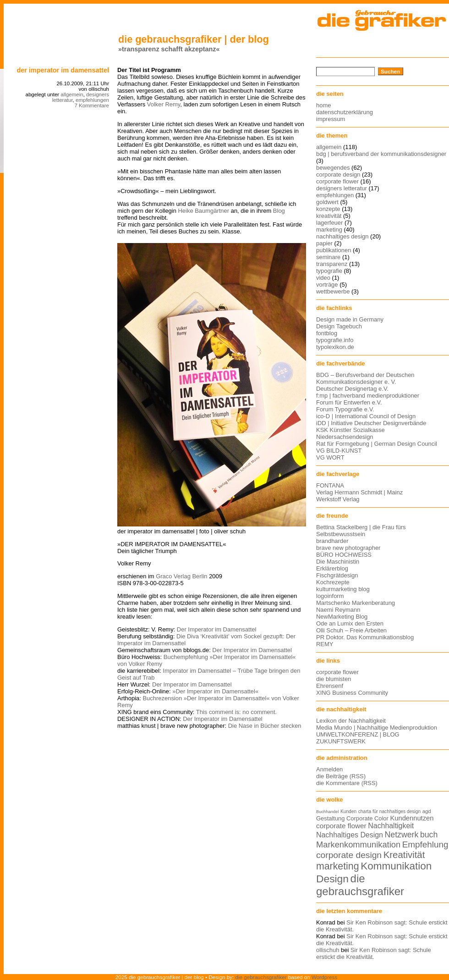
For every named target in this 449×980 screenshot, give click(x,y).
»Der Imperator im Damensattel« (215, 691)
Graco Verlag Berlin (181, 576)
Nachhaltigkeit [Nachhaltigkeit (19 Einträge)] (391, 826)
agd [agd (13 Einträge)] (427, 811)
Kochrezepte (333, 582)
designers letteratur (342, 188)
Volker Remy (164, 104)
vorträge (327, 285)
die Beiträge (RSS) (341, 776)
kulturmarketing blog (343, 589)
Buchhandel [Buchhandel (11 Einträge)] (327, 812)
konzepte (328, 209)
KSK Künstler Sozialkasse (350, 430)
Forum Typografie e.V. (345, 409)
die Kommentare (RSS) (347, 783)
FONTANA (330, 485)
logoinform (330, 596)
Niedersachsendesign (345, 437)
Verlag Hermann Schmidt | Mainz (359, 492)
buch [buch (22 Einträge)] (429, 835)
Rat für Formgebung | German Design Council (377, 444)
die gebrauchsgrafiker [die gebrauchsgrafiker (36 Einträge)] (360, 885)
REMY (325, 644)
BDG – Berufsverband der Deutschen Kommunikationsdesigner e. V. (365, 378)
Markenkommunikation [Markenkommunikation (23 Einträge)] (358, 844)
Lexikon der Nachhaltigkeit (351, 721)
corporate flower (337, 181)
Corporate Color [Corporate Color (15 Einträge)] (367, 818)
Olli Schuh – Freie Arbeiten (351, 630)
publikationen (334, 250)
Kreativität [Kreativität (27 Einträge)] (404, 855)
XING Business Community (352, 693)
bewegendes (333, 168)
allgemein (72, 94)
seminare (328, 257)
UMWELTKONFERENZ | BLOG (358, 734)
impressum (331, 119)
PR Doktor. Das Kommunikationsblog (365, 637)
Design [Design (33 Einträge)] (332, 879)
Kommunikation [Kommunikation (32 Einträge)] (396, 866)
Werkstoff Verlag (338, 499)
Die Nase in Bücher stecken (265, 726)
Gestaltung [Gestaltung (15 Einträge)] (330, 818)
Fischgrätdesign (337, 575)
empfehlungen (92, 100)
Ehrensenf (330, 686)
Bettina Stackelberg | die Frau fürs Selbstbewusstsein (361, 531)
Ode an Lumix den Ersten (350, 623)
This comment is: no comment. (236, 712)
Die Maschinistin (338, 562)
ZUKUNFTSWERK (341, 741)
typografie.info (335, 340)
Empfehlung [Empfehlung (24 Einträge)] (425, 844)
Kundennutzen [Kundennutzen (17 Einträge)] (412, 818)
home (323, 105)
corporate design (338, 174)
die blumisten (334, 679)
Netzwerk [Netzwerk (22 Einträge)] (402, 835)
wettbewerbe (333, 291)
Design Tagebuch (339, 326)
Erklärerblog (332, 568)
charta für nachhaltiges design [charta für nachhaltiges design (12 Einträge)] (389, 811)
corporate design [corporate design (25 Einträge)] (349, 855)
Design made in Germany (350, 319)
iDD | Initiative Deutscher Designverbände (371, 423)
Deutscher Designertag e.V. (352, 389)
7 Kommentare (92, 105)
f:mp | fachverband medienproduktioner (368, 396)
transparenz (332, 264)
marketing (329, 230)
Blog (279, 211)
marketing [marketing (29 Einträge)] (338, 866)
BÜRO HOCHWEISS (344, 555)
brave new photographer (348, 548)
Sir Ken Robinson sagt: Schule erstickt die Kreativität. (374, 953)
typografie (329, 271)
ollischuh (328, 950)
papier (324, 243)
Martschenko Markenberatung (356, 603)
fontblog (327, 333)
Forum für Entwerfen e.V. (349, 402)
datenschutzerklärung (345, 112)
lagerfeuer (329, 223)
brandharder (332, 541)
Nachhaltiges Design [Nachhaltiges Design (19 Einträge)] (350, 835)
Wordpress (324, 977)
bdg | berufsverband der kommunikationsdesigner (381, 154)
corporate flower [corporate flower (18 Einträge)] (341, 826)
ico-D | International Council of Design (366, 416)
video (323, 278)
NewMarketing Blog (342, 617)
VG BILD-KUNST (339, 451)
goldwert (327, 202)
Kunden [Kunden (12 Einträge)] (348, 811)
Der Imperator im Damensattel (63, 70)
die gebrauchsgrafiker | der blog (194, 39)
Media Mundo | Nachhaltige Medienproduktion (377, 728)
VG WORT (330, 457)
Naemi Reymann (338, 610)
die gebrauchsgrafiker (261, 977)
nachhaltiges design (342, 236)
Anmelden (329, 769)
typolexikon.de (335, 347)
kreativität (329, 216)
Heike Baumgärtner (203, 211)
